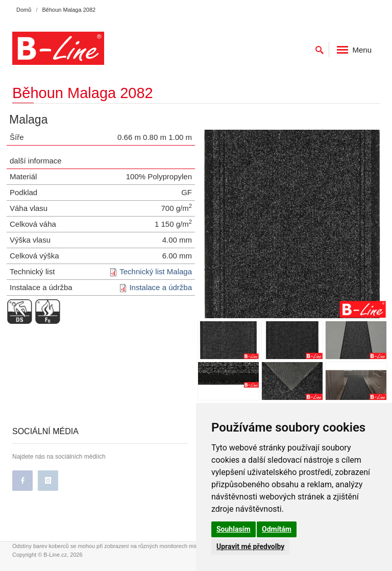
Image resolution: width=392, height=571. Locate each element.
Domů (24, 10)
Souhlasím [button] (234, 529)
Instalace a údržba (161, 287)
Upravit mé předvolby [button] (250, 546)
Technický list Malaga (156, 271)
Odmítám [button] (277, 529)
